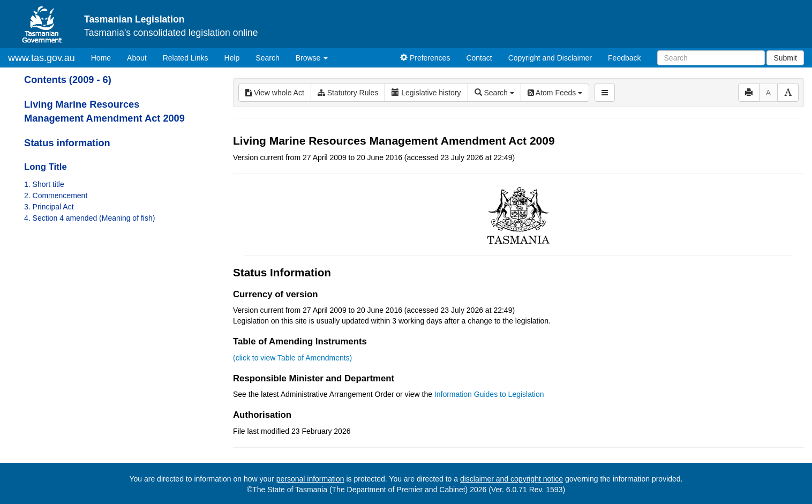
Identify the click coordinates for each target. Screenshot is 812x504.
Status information (67, 143)
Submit (785, 58)
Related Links (186, 58)
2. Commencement (56, 195)
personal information (310, 479)
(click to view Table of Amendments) (292, 358)
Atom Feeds (555, 93)
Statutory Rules (348, 93)
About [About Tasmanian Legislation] (137, 58)
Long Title (46, 167)
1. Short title (44, 184)
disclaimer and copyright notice (512, 479)
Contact (479, 58)
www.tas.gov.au (42, 58)
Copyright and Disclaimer (550, 58)
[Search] (711, 58)
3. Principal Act (49, 207)
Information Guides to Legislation (489, 394)
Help (232, 58)
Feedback (624, 58)
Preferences (425, 58)
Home (105, 57)
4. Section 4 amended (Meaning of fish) (89, 218)
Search (267, 58)
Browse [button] (312, 58)
